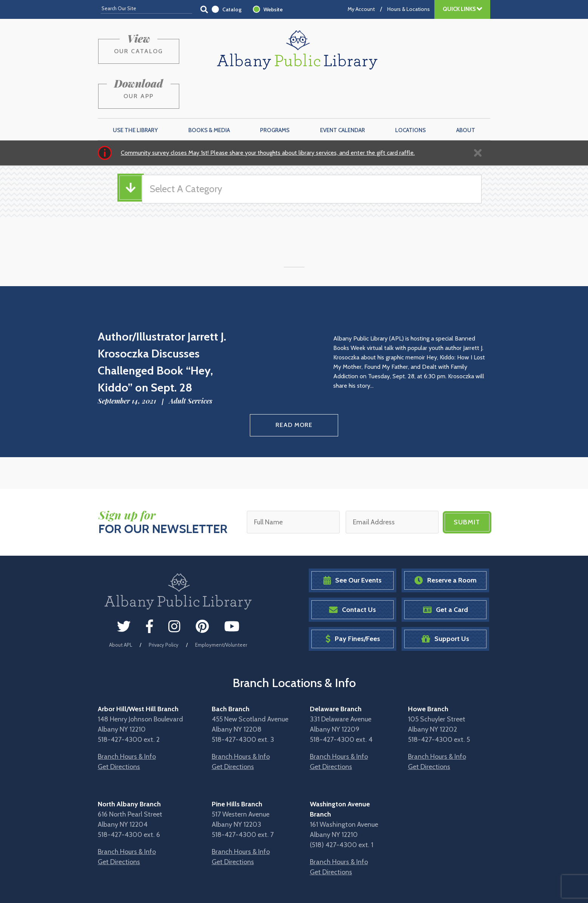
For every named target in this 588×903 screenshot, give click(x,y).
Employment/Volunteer (221, 609)
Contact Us (352, 574)
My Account (361, 9)
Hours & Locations (409, 9)
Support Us (445, 603)
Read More (294, 390)
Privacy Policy (164, 609)
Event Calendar (342, 95)
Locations (410, 95)
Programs (275, 95)
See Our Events (352, 545)
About (466, 95)
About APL (121, 609)
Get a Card (446, 574)
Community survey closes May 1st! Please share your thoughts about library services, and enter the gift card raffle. (268, 117)
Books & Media (209, 95)
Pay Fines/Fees (353, 603)
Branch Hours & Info (127, 721)
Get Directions (119, 731)
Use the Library (135, 95)
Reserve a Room (446, 545)
